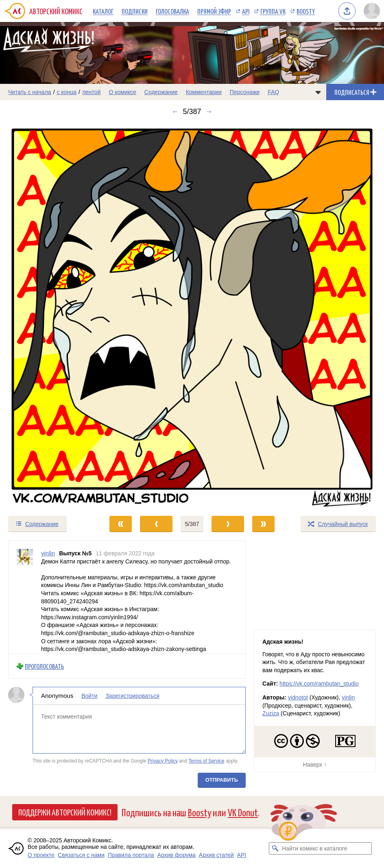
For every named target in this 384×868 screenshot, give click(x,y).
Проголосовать (44, 666)
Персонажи (245, 92)
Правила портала (131, 855)
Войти (89, 696)
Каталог (103, 11)
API (246, 11)
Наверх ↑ (315, 765)
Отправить (222, 780)
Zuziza (271, 713)
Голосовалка (172, 11)
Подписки (135, 11)
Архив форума (177, 855)
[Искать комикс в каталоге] (275, 848)
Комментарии (204, 92)
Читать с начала (30, 92)
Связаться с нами (81, 855)
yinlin (348, 697)
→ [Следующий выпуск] (209, 112)
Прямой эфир (214, 11)
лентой (92, 92)
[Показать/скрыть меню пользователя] (372, 11)
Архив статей (216, 855)
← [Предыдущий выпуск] (175, 112)
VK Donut (243, 812)
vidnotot (298, 697)
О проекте (41, 855)
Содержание (161, 92)
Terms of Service (206, 761)
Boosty (306, 11)
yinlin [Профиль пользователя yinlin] (48, 553)
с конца (67, 92)
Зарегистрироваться (132, 696)
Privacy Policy (163, 761)
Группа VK (273, 11)
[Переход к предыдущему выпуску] (48, 316)
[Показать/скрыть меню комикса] (318, 92)
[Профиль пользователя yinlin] (25, 597)
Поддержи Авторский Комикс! (65, 812)
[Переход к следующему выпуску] (192, 316)
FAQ (273, 92)
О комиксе (122, 92)
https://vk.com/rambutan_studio (319, 684)
